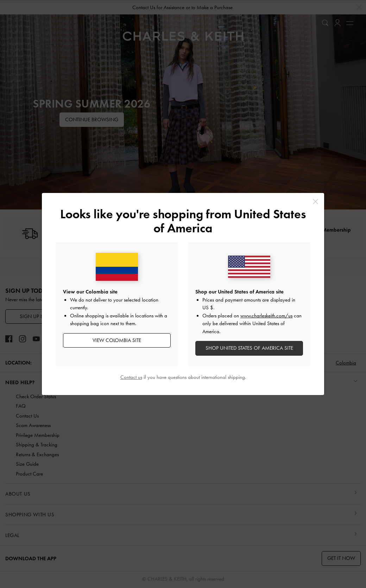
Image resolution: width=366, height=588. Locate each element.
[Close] (315, 202)
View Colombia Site (117, 340)
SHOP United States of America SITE (249, 348)
